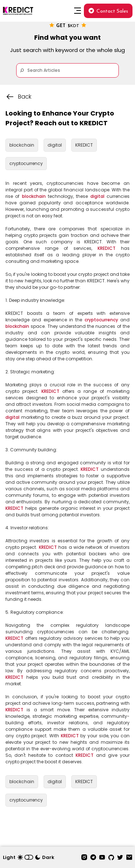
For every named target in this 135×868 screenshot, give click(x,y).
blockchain (34, 196)
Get (68, 25)
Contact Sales (108, 11)
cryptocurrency (101, 320)
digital (97, 196)
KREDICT (107, 248)
